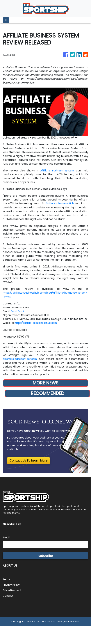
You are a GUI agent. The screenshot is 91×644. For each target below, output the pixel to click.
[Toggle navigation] (6, 20)
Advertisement (12, 589)
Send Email (18, 311)
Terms (7, 579)
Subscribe (46, 555)
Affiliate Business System (57, 171)
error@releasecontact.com (20, 358)
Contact (8, 595)
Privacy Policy (11, 584)
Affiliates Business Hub (60, 203)
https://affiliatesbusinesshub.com (36, 322)
